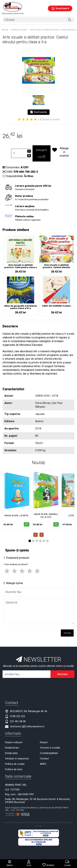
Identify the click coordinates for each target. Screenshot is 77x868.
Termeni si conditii (50, 748)
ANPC (43, 764)
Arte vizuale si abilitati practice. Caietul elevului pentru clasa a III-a (56, 266)
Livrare (67, 865)
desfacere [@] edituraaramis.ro (27, 726)
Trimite (67, 633)
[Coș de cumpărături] (60, 8)
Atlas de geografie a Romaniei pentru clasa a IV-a (21, 307)
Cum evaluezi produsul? (17, 564)
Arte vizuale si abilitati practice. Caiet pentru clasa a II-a (21, 266)
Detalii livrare (12, 748)
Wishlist (50, 865)
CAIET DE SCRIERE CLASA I (56, 306)
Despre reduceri (14, 742)
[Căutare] (70, 20)
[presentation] (36, 535)
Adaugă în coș (41, 153)
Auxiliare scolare (19, 30)
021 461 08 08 (18, 721)
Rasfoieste (39, 112)
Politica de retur (14, 769)
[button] (30, 541)
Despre (44, 742)
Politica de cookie (15, 764)
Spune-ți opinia (51, 119)
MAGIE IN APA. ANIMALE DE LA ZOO (46, 516)
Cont (29, 865)
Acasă (5, 30)
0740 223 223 (18, 716)
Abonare (62, 674)
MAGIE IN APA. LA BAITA (16, 516)
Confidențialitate (49, 753)
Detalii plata (11, 753)
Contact (44, 759)
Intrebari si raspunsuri (17, 759)
